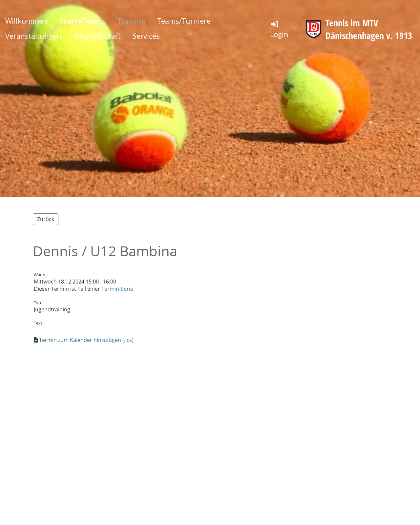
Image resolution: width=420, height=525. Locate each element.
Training (131, 21)
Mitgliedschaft (97, 36)
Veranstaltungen (33, 36)
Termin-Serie (117, 289)
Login (279, 29)
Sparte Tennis (83, 21)
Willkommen (26, 21)
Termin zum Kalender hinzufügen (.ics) (86, 340)
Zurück (46, 219)
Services (146, 36)
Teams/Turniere (184, 21)
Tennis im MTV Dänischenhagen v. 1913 (369, 29)
